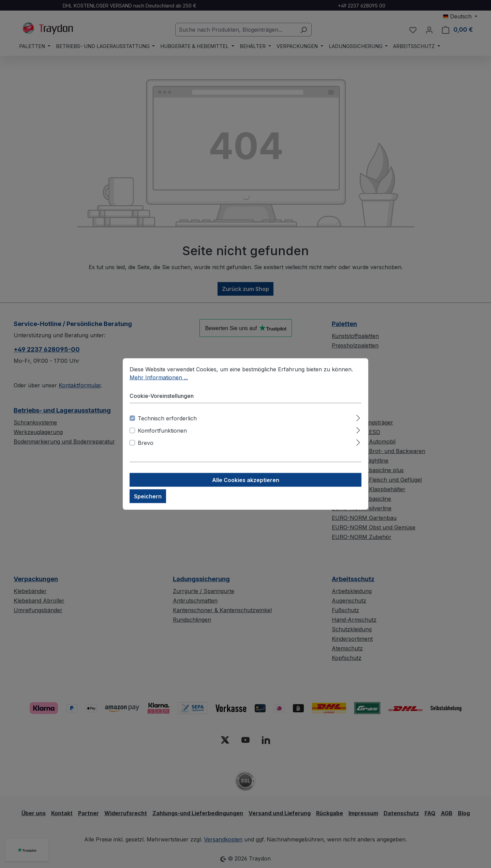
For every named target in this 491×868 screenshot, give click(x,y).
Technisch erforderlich (167, 418)
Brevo (146, 443)
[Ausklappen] (358, 417)
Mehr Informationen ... (159, 377)
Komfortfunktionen (162, 431)
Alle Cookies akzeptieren (246, 480)
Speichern (148, 496)
